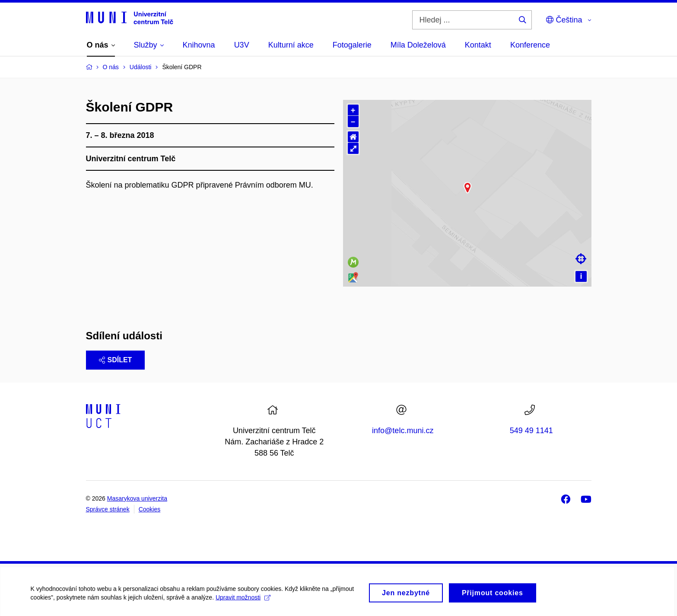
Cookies (150, 509)
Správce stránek (108, 509)
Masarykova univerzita (137, 498)
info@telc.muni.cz (403, 431)
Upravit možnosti (243, 607)
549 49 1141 (531, 431)
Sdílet (116, 360)
